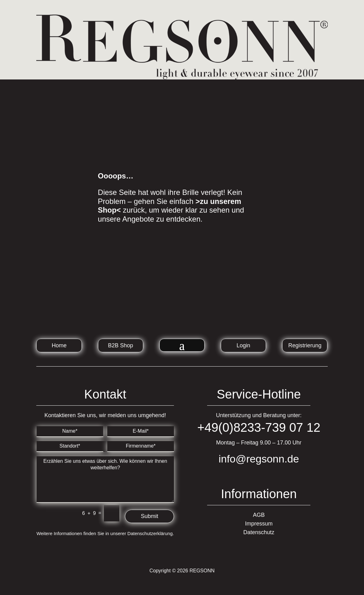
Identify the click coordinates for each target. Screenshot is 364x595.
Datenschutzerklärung (150, 533)
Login (243, 345)
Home (59, 345)
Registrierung (305, 345)
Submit (149, 516)
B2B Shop (120, 345)
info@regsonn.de (259, 459)
